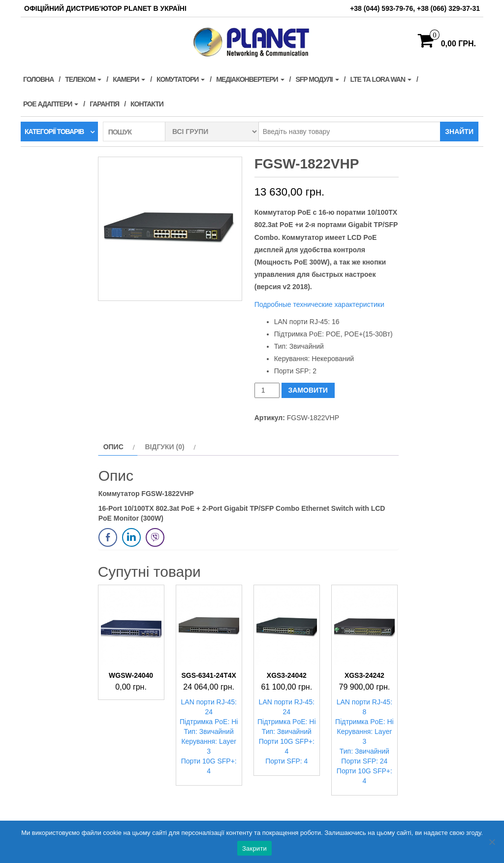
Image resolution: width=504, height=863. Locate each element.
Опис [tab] (113, 447)
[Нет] (492, 842)
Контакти (147, 104)
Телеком (83, 79)
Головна (38, 79)
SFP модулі (317, 79)
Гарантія (104, 104)
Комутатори (181, 79)
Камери (129, 79)
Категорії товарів (54, 132)
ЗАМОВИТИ (308, 390)
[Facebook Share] (108, 537)
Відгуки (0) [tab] (164, 447)
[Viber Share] (155, 537)
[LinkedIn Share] (131, 537)
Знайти (459, 132)
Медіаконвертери (250, 79)
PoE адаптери (51, 104)
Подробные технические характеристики (319, 304)
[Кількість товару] (267, 390)
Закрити (254, 848)
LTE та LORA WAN (381, 79)
